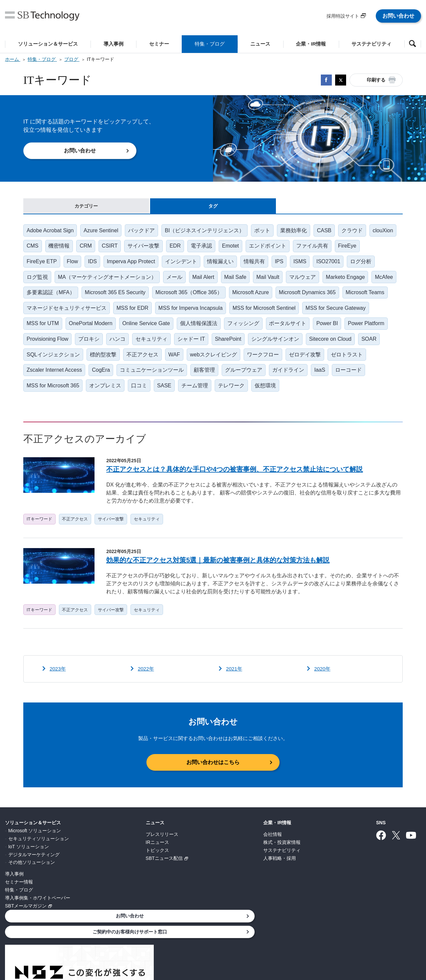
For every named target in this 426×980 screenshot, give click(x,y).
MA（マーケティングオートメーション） (108, 281)
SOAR (87, 362)
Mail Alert (206, 281)
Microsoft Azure (282, 297)
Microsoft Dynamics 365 (339, 297)
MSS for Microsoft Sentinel (316, 313)
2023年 (58, 683)
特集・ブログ (19, 903)
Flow (74, 264)
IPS (284, 264)
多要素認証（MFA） (80, 297)
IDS (94, 264)
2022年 (146, 683)
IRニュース (114, 856)
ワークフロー (345, 362)
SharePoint (311, 346)
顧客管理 (292, 379)
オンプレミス (165, 395)
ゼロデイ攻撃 (43, 379)
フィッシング (317, 330)
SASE (225, 395)
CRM (118, 248)
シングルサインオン (359, 346)
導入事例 (14, 887)
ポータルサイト (362, 330)
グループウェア (332, 379)
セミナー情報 (19, 895)
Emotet (267, 248)
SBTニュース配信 (121, 872)
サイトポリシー (215, 944)
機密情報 (91, 248)
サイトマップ (326, 944)
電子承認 (237, 248)
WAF (255, 362)
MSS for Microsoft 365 (112, 395)
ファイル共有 (350, 248)
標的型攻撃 (183, 362)
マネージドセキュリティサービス (116, 313)
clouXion (37, 248)
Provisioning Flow (127, 346)
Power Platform (77, 346)
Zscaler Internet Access (140, 379)
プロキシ (169, 346)
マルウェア (307, 281)
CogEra (187, 379)
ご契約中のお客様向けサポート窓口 (373, 855)
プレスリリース (119, 848)
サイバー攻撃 (178, 248)
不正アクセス (223, 362)
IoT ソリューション (29, 860)
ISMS (306, 264)
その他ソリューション (32, 876)
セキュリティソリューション (39, 852)
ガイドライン (377, 379)
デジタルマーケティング (34, 868)
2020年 (323, 683)
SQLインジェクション (132, 362)
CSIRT (143, 248)
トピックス (114, 864)
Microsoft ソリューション (35, 844)
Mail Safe (238, 281)
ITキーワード (40, 530)
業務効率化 (298, 232)
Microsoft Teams (46, 313)
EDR (210, 248)
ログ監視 (38, 281)
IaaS (32, 395)
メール (176, 281)
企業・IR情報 (191, 837)
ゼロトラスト (86, 379)
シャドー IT (274, 346)
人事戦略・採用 (194, 872)
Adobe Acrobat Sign (50, 232)
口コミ (200, 395)
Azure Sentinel (102, 232)
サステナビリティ (196, 864)
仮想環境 (328, 395)
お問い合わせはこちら (213, 776)
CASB (329, 232)
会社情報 (187, 848)
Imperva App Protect (133, 264)
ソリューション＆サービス (33, 837)
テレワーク (294, 395)
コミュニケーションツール (239, 379)
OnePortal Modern (162, 330)
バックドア (143, 232)
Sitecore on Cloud (48, 362)
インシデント (184, 264)
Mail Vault (272, 281)
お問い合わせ (398, 16)
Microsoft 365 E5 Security (145, 297)
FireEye (386, 248)
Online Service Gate (218, 330)
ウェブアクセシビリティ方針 (272, 944)
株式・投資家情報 (196, 856)
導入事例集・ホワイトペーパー (38, 911)
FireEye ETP (42, 264)
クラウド (357, 232)
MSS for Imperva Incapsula (241, 313)
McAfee (36, 297)
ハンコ (199, 346)
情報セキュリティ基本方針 (161, 944)
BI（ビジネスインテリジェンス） (207, 232)
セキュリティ (233, 346)
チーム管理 (257, 395)
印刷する (376, 80)
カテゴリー (86, 206)
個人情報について (105, 944)
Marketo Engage (351, 281)
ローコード (62, 395)
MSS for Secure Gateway (57, 330)
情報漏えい (224, 264)
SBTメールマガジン (26, 919)
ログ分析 (368, 264)
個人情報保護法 (272, 330)
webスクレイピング (295, 362)
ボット (266, 232)
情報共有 (259, 264)
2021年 (235, 683)
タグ (213, 206)
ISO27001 (335, 264)
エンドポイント (305, 248)
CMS (64, 248)
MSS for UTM (114, 330)
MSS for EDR (183, 313)
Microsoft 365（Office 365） (219, 297)
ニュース (112, 837)
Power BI (38, 346)
